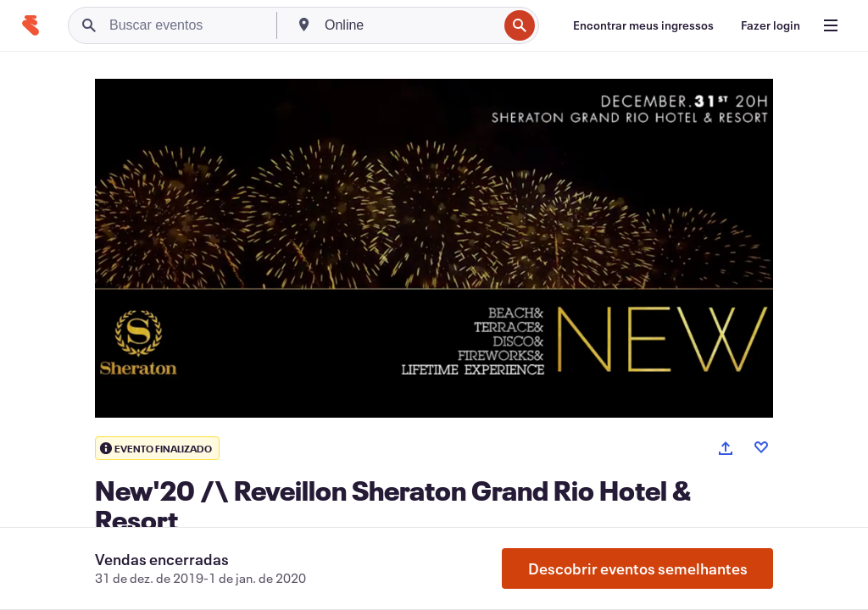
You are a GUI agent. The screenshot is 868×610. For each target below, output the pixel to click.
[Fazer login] (771, 25)
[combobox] (409, 25)
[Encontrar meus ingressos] (643, 25)
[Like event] (761, 447)
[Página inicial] (31, 25)
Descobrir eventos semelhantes (638, 568)
